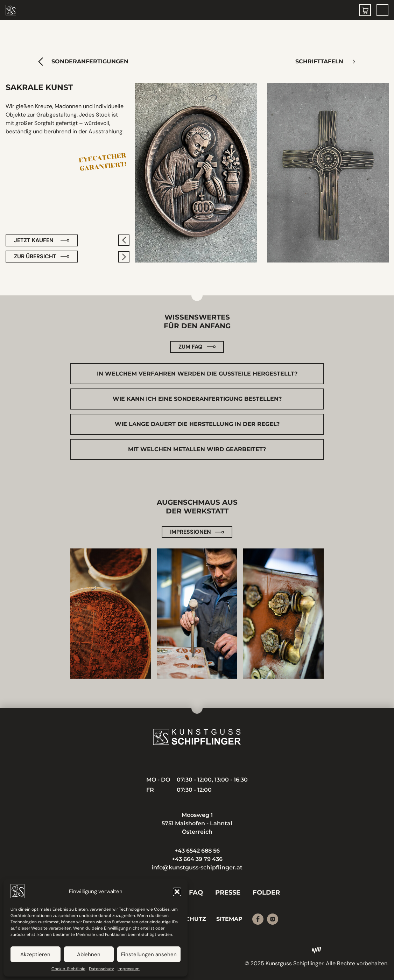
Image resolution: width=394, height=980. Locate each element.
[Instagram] (273, 919)
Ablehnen (89, 954)
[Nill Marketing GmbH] (317, 950)
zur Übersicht (35, 256)
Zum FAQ (191, 347)
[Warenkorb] (365, 10)
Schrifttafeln (319, 61)
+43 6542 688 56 (197, 851)
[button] (177, 892)
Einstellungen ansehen (149, 954)
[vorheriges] (124, 240)
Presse (228, 892)
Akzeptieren (35, 954)
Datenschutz (101, 969)
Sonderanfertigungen (90, 61)
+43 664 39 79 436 (197, 859)
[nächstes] (124, 257)
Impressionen (191, 532)
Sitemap (229, 919)
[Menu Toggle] (382, 10)
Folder (266, 892)
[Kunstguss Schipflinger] (197, 737)
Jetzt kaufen (34, 240)
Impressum (129, 969)
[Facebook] (258, 919)
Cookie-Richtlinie (68, 969)
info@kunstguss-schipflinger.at (197, 867)
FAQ (196, 892)
